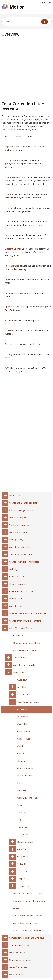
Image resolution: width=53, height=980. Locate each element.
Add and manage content (21, 510)
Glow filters (23, 849)
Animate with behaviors (21, 547)
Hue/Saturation (12, 266)
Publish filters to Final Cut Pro (28, 894)
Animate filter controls (24, 665)
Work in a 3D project (19, 532)
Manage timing (16, 540)
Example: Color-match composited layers (30, 905)
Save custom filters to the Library (30, 930)
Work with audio (17, 952)
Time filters (23, 879)
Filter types (19, 672)
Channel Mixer (11, 160)
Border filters (24, 694)
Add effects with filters (20, 628)
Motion (17, 7)
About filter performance (25, 923)
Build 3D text (16, 599)
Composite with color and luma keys (27, 938)
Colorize (8, 208)
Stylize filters (24, 864)
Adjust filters (20, 658)
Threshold (9, 330)
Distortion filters (25, 842)
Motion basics (16, 495)
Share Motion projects (20, 960)
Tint (6, 344)
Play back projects (18, 518)
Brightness (10, 147)
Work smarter (16, 975)
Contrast (9, 221)
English (45, 2)
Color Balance (11, 177)
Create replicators (18, 584)
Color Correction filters (28, 702)
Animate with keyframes (21, 554)
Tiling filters (23, 871)
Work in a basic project (20, 525)
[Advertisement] (26, 70)
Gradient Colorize (13, 249)
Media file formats (18, 967)
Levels (8, 279)
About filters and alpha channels (29, 916)
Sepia (7, 320)
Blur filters (22, 687)
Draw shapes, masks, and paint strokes (28, 613)
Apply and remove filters (25, 650)
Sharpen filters (24, 857)
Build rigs (14, 569)
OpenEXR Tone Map (14, 307)
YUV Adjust (10, 368)
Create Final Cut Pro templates (24, 562)
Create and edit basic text (22, 591)
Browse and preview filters (27, 643)
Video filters (23, 886)
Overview (18, 635)
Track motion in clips (19, 945)
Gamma (8, 235)
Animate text (16, 606)
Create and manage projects (23, 503)
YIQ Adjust (10, 354)
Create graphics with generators (25, 621)
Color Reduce (11, 194)
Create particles (17, 576)
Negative (9, 293)
